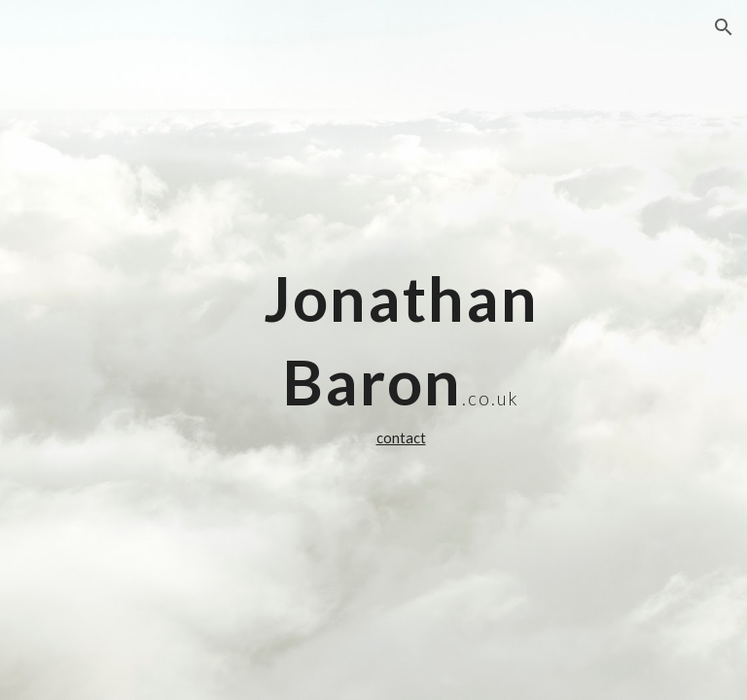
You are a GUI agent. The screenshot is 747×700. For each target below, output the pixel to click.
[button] (724, 27)
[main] (400, 350)
